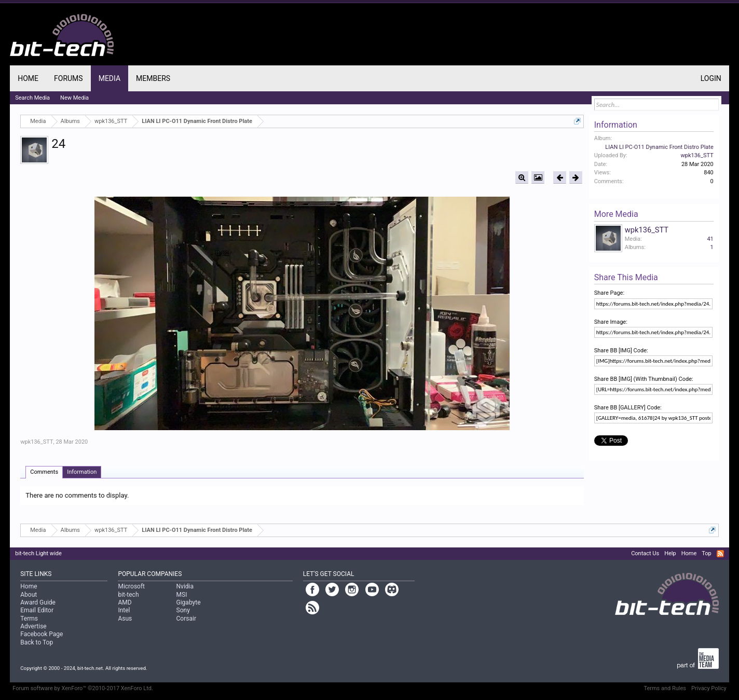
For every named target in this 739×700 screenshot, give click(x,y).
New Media (74, 98)
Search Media (32, 98)
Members (153, 78)
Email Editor (37, 610)
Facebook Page (42, 634)
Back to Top (37, 642)
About (29, 595)
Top (706, 553)
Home (28, 78)
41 (710, 239)
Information (82, 472)
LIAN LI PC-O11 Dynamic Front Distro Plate (659, 147)
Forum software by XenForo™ (83, 688)
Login (711, 78)
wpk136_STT (37, 442)
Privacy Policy (709, 688)
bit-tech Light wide (38, 553)
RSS (720, 554)
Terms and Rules (665, 688)
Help (670, 553)
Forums (69, 78)
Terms (29, 619)
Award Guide (38, 602)
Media (110, 78)
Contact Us (645, 553)
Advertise (33, 626)
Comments (44, 472)
